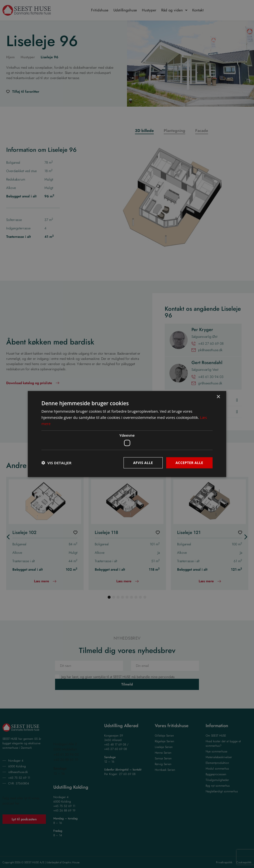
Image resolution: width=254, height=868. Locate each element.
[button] (56, 463)
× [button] (218, 397)
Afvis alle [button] (143, 463)
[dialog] (127, 434)
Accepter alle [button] (189, 463)
